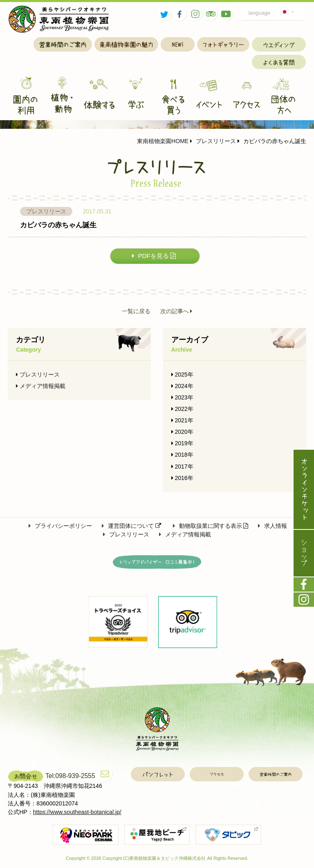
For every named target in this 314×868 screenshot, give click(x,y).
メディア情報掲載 (41, 386)
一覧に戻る (136, 312)
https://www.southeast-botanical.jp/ (77, 812)
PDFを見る (154, 256)
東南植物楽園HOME (163, 141)
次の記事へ (176, 312)
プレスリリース (213, 141)
